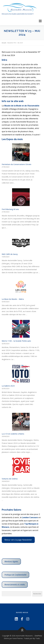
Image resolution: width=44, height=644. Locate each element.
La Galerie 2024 (8, 386)
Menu (40, 21)
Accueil (4, 43)
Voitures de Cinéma (10, 479)
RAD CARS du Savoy (10, 254)
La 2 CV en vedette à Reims (13, 434)
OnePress (38, 636)
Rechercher (37, 594)
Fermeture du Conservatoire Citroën (16, 164)
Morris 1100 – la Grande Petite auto (16, 341)
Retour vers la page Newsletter (18, 540)
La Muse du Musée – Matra (13, 299)
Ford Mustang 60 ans (10, 209)
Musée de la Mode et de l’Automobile (22, 106)
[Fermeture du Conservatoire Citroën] (21, 152)
